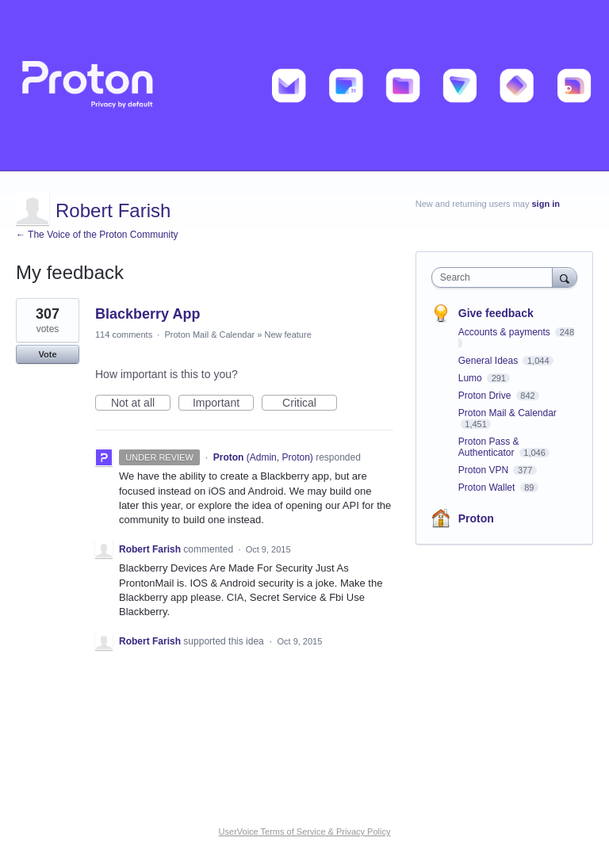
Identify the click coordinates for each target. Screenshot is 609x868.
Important (223, 403)
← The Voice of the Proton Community (97, 235)
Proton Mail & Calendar (209, 335)
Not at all (141, 403)
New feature (287, 335)
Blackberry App (147, 314)
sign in (546, 204)
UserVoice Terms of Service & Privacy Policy (305, 832)
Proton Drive (486, 396)
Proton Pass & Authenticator (489, 447)
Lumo (471, 378)
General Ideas (490, 361)
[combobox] (496, 277)
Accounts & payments (506, 332)
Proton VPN (485, 470)
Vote (47, 354)
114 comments (124, 335)
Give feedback (496, 313)
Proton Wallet (488, 488)
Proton (476, 518)
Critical (310, 403)
